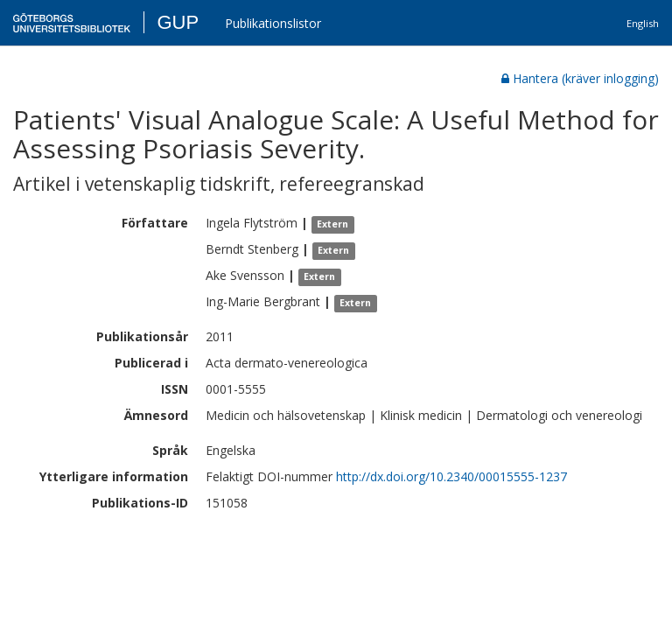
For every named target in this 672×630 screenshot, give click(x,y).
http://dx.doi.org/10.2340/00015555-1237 (451, 476)
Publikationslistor (273, 23)
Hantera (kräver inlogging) (580, 78)
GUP (178, 22)
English (643, 23)
